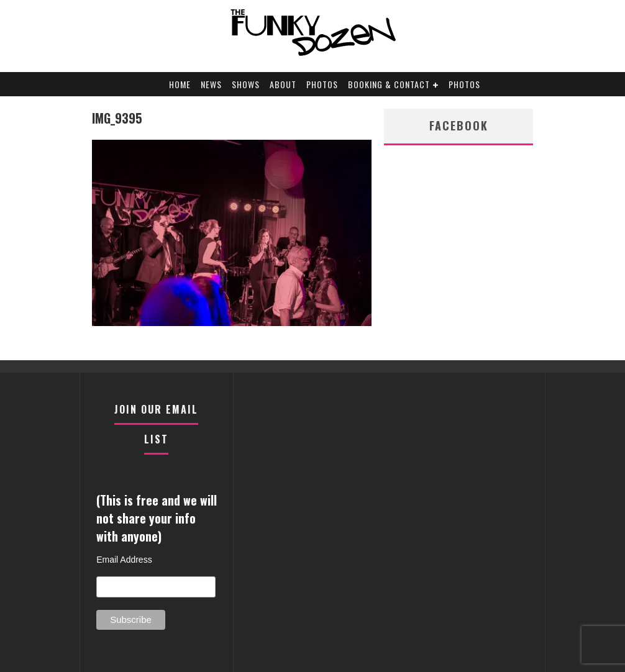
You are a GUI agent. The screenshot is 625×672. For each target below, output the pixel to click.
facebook (459, 125)
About (283, 84)
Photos (322, 84)
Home (180, 84)
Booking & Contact (389, 84)
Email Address (124, 560)
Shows (246, 84)
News (211, 84)
